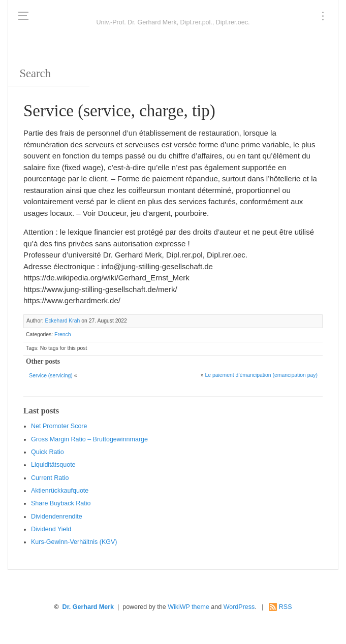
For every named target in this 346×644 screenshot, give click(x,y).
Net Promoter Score (59, 426)
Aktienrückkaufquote (60, 491)
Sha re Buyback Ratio (61, 503)
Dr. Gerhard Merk (88, 607)
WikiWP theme (188, 607)
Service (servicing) (51, 376)
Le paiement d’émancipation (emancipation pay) (261, 375)
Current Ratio (50, 478)
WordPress (239, 607)
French (62, 334)
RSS (286, 607)
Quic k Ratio (48, 452)
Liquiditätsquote (53, 465)
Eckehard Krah (62, 321)
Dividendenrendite (57, 517)
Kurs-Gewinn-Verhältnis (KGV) (74, 542)
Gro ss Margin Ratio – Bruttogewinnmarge (89, 439)
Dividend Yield (51, 529)
